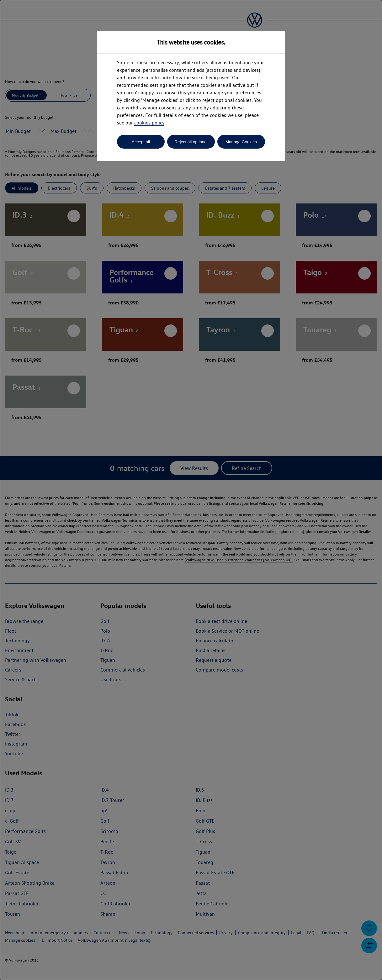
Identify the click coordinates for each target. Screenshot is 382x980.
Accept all (141, 142)
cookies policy (149, 123)
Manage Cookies (241, 142)
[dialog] (191, 490)
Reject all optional (191, 142)
